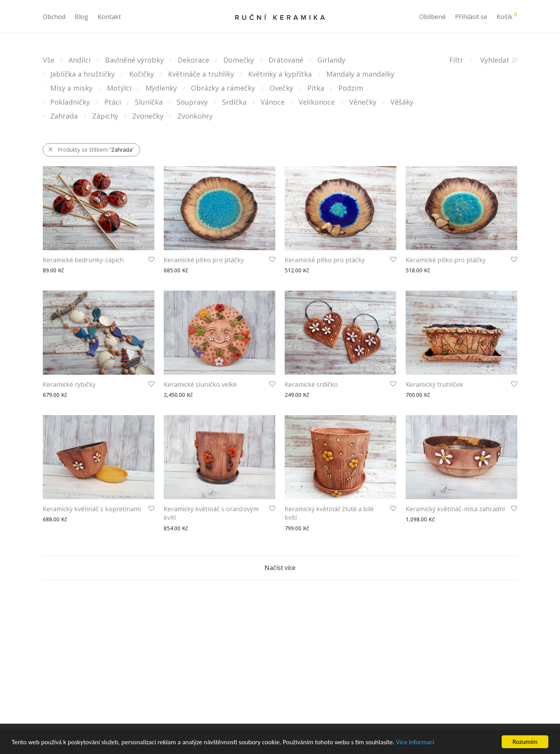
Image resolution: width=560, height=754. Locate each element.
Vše (49, 60)
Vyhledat (495, 60)
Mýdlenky (161, 88)
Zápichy (105, 116)
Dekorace (193, 60)
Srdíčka (234, 102)
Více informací (415, 743)
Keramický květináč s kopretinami (92, 509)
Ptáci (113, 102)
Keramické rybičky (69, 384)
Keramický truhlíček (434, 384)
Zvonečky (148, 116)
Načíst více (280, 568)
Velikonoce (317, 102)
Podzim (351, 88)
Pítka (316, 88)
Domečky (239, 60)
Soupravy (192, 102)
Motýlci (119, 88)
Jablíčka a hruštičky (82, 74)
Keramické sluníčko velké (200, 384)
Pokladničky (70, 102)
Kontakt (109, 17)
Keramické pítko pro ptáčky (204, 260)
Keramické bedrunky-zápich (83, 260)
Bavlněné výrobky (134, 60)
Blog (81, 17)
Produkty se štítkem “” (91, 150)
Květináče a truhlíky (201, 74)
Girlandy (331, 60)
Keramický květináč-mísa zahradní (455, 509)
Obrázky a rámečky (223, 88)
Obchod (54, 17)
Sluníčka (149, 102)
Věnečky (363, 102)
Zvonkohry (195, 116)
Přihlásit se (471, 17)
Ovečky (281, 88)
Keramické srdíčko (311, 384)
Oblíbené (432, 17)
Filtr (456, 60)
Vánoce (273, 102)
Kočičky (142, 74)
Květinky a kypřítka (280, 74)
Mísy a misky (71, 88)
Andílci (80, 60)
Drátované (286, 60)
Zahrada (64, 116)
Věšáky (402, 102)
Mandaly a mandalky (360, 74)
